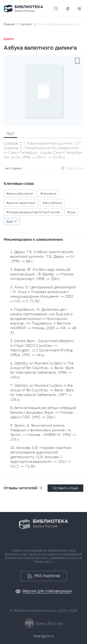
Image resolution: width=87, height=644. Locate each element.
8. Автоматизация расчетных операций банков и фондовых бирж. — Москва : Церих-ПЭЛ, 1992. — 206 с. (43, 412)
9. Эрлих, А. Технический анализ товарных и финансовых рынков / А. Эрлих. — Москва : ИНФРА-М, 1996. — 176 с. (43, 432)
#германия (48, 193)
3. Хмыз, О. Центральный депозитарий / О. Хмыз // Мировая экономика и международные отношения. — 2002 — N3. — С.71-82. (43, 294)
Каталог (26, 24)
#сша (71, 212)
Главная (9, 24)
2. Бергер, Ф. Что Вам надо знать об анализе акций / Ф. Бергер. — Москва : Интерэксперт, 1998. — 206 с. (43, 274)
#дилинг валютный (21, 203)
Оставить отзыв (65, 488)
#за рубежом (52, 203)
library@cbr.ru (44, 636)
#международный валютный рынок (33, 212)
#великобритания (20, 193)
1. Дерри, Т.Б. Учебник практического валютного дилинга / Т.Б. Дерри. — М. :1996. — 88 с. (43, 256)
